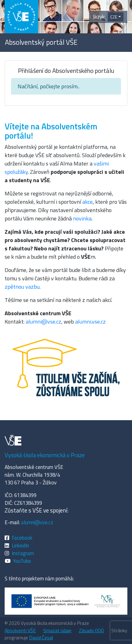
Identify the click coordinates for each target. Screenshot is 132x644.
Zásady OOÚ (91, 630)
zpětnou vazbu (22, 287)
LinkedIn (20, 545)
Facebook (22, 538)
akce (87, 202)
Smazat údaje (57, 630)
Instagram (23, 553)
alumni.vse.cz (90, 322)
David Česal (41, 638)
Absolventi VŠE (20, 630)
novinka (82, 218)
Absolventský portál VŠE (41, 42)
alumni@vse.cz (43, 322)
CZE (114, 17)
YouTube (22, 561)
